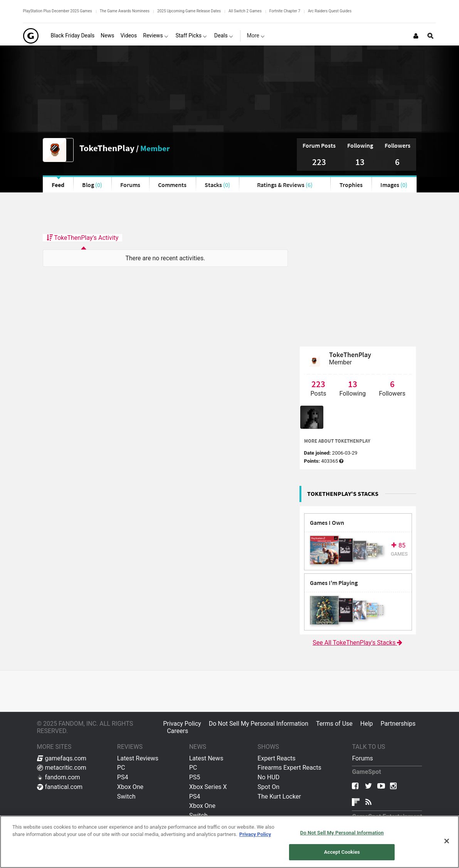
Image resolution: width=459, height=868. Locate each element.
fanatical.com (60, 787)
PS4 (123, 777)
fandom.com (59, 777)
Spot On (268, 787)
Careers (177, 731)
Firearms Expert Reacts (289, 768)
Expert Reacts (276, 758)
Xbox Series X (208, 787)
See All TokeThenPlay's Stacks (358, 643)
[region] (229, 842)
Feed (58, 185)
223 (319, 162)
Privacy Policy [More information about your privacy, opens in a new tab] (255, 834)
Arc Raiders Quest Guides (330, 11)
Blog (92, 185)
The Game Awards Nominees (125, 11)
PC (121, 768)
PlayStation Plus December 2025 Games (58, 11)
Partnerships (398, 724)
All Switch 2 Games (245, 11)
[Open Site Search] (430, 36)
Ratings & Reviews (285, 185)
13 (360, 162)
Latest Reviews (138, 758)
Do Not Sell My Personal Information (259, 724)
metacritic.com (62, 768)
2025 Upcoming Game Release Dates (189, 11)
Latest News (206, 758)
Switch (126, 796)
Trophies (351, 185)
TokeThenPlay (107, 148)
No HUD (268, 777)
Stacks (217, 185)
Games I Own (327, 523)
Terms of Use (334, 724)
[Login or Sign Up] (416, 36)
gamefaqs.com (62, 758)
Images (394, 185)
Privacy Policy (182, 724)
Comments (172, 185)
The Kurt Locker (279, 796)
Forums (130, 185)
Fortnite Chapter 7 (285, 11)
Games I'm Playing (334, 583)
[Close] (447, 841)
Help (367, 724)
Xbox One (130, 787)
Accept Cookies (342, 852)
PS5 (195, 777)
